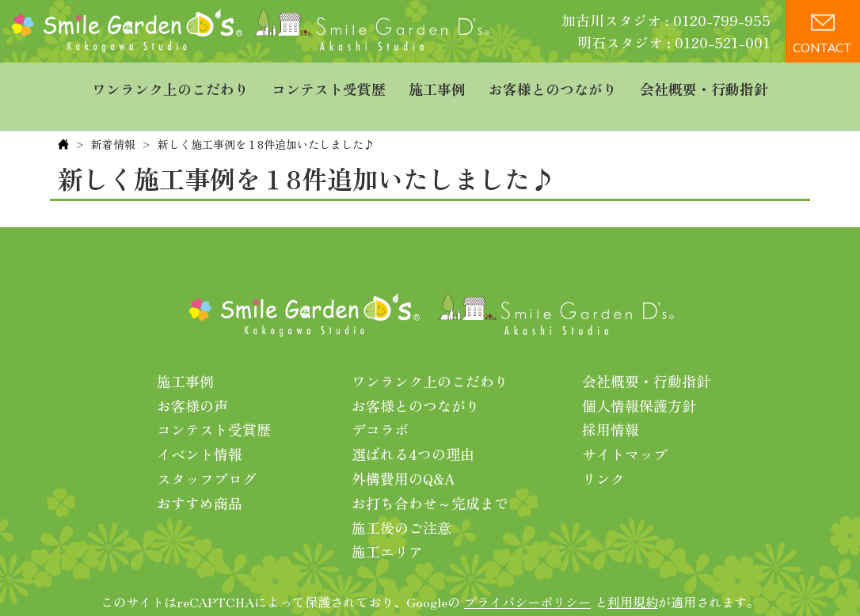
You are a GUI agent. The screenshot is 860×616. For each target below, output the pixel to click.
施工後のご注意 (401, 501)
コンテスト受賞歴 (329, 83)
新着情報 (113, 118)
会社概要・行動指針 (704, 83)
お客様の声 (192, 379)
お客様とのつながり (553, 83)
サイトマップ (625, 428)
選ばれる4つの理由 (413, 428)
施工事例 (437, 83)
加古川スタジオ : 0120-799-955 (666, 20)
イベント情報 (200, 428)
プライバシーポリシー (527, 576)
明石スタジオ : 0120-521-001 (674, 42)
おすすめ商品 (200, 477)
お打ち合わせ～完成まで (430, 477)
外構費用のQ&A (403, 452)
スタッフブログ (207, 452)
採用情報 (611, 403)
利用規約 (633, 576)
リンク (603, 452)
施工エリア (387, 525)
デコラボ (380, 403)
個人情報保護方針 (639, 379)
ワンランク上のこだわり (170, 83)
